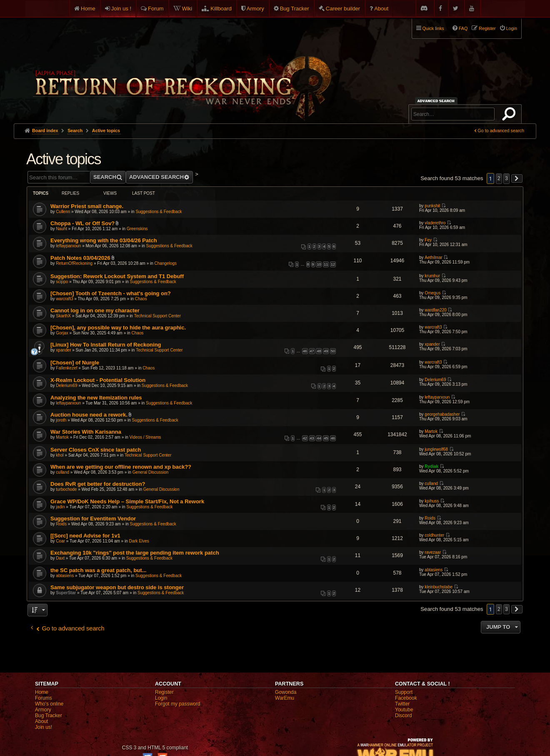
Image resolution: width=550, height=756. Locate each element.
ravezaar (433, 552)
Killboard (221, 9)
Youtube (404, 710)
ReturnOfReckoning (74, 263)
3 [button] (506, 178)
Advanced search (437, 101)
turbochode (66, 489)
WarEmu (285, 698)
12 (333, 264)
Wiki (187, 9)
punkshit (432, 206)
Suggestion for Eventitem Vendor (93, 519)
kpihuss (432, 501)
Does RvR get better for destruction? (98, 484)
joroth (61, 420)
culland (62, 472)
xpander (63, 350)
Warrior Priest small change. (87, 206)
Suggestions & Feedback (159, 212)
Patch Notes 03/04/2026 (80, 258)
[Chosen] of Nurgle (75, 363)
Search (510, 116)
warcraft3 (64, 299)
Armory (255, 9)
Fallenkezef (66, 368)
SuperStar (66, 593)
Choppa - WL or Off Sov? (82, 223)
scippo (62, 282)
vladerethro (435, 223)
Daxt (60, 558)
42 (305, 438)
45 (326, 438)
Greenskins (137, 229)
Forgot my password (178, 704)
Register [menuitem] (487, 28)
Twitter (402, 704)
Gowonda (286, 692)
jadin (60, 507)
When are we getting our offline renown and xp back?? (121, 467)
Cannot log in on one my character (95, 310)
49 (326, 351)
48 (319, 351)
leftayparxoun (68, 246)
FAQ (463, 28)
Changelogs (166, 263)
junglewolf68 (436, 449)
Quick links (433, 28)
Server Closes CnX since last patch (96, 450)
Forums (44, 698)
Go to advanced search (501, 131)
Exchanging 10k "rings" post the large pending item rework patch (135, 553)
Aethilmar (433, 257)
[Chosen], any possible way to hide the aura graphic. (118, 328)
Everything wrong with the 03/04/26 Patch (104, 240)
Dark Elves (139, 541)
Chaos (141, 299)
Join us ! (121, 9)
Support (404, 692)
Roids (61, 524)
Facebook (406, 698)
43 (312, 438)
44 (319, 438)
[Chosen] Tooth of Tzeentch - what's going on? (111, 293)
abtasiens (65, 576)
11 (326, 264)
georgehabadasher (442, 414)
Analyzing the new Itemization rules (96, 398)
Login (161, 698)
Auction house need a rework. (89, 415)
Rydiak (431, 466)
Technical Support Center (157, 316)
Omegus (432, 293)
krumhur (432, 276)
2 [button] (499, 178)
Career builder (343, 9)
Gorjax (62, 333)
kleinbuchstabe (439, 587)
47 (312, 351)
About (381, 9)
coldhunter (434, 535)
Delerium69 (66, 386)
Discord (404, 716)
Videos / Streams (145, 437)
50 (333, 351)
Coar (60, 541)
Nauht (61, 229)
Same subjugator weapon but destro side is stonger (117, 587)
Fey (428, 240)
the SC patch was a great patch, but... (98, 570)
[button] (517, 178)
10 (319, 264)
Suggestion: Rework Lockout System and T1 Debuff (117, 276)
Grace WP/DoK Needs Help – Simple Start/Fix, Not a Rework (127, 501)
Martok (62, 437)
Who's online (49, 704)
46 (305, 351)
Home (88, 9)
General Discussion (151, 472)
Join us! (44, 727)
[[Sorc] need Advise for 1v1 (85, 536)
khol (60, 455)
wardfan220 (435, 310)
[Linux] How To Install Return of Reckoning (106, 345)
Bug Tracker (295, 9)
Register (164, 692)
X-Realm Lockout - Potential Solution (98, 380)
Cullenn (63, 212)
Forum (156, 9)
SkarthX (63, 316)
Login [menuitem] (512, 28)
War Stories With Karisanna (86, 432)
